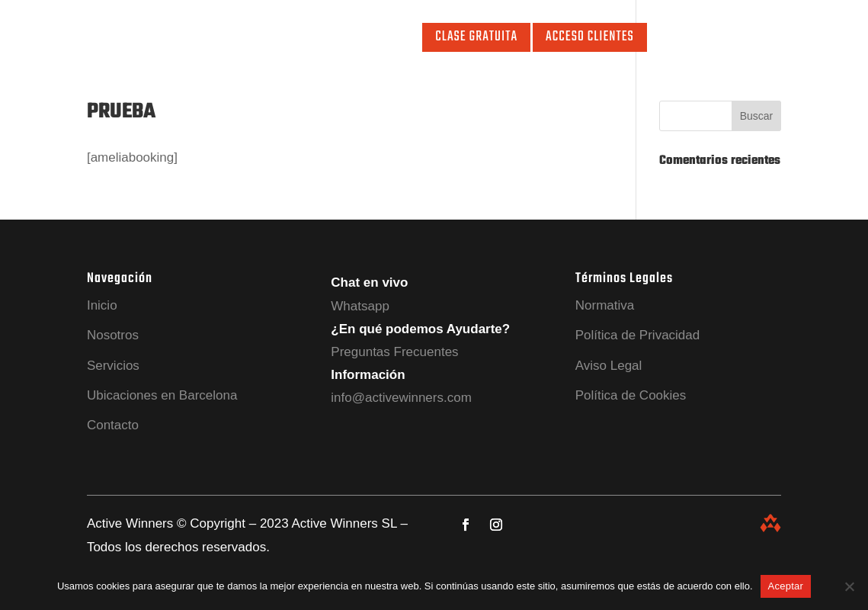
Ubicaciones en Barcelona (162, 395)
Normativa (605, 305)
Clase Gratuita (476, 37)
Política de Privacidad (637, 335)
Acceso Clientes (590, 37)
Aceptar (786, 586)
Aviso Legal (609, 366)
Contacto (387, 40)
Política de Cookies (631, 395)
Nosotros (170, 40)
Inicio (118, 40)
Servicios (232, 40)
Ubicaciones (318, 40)
